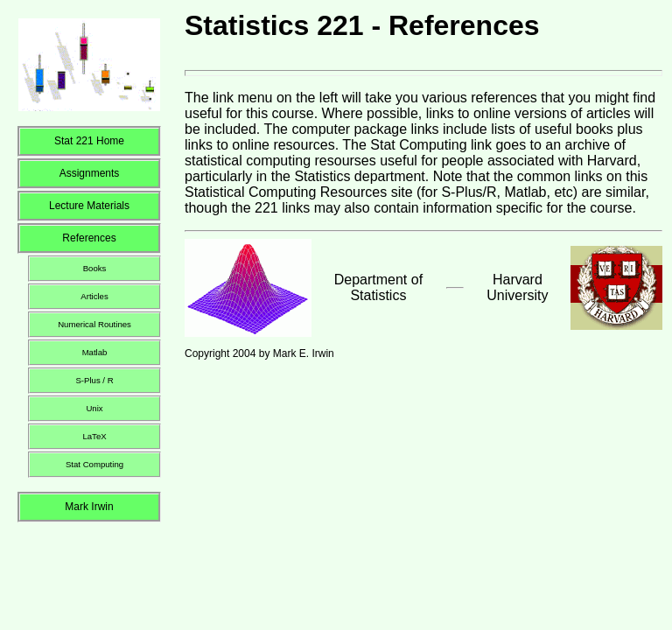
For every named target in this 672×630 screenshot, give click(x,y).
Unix (94, 408)
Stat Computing (94, 464)
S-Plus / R (94, 380)
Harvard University (517, 287)
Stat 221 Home (89, 141)
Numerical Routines (94, 324)
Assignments (90, 173)
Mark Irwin (89, 507)
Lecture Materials (89, 206)
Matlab (95, 352)
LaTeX (94, 436)
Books (95, 268)
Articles (94, 296)
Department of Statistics (378, 287)
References (89, 238)
